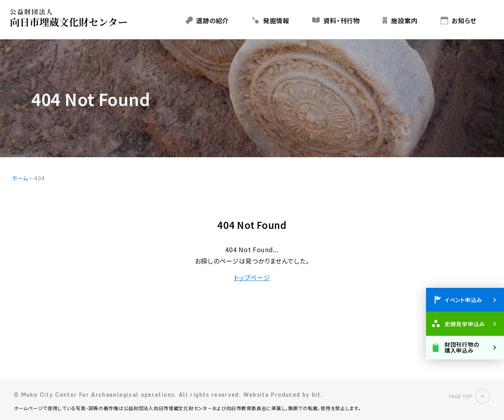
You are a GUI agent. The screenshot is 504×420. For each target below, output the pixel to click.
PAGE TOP (461, 396)
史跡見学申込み (465, 323)
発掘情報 (276, 20)
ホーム (20, 178)
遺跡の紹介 (212, 20)
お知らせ (464, 20)
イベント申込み (463, 299)
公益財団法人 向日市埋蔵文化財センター (71, 18)
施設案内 (404, 20)
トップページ (252, 277)
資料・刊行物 (341, 20)
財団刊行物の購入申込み (462, 347)
